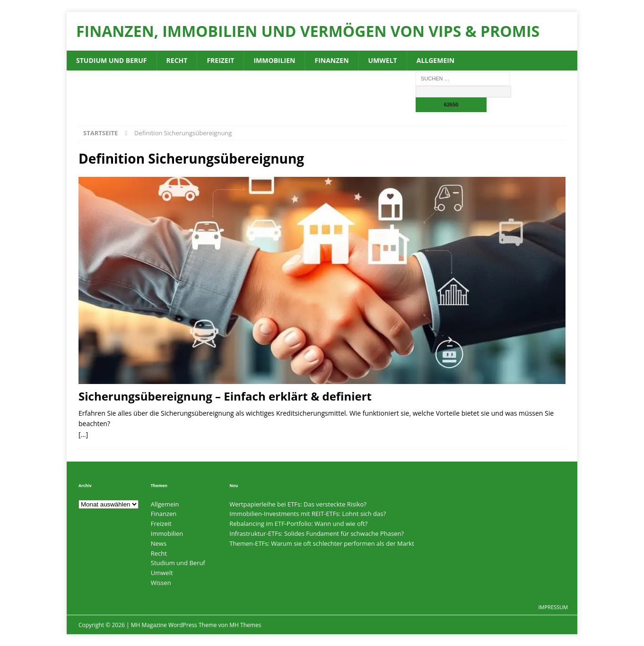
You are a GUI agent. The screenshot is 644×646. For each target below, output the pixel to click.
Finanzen (331, 60)
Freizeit (220, 60)
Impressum (553, 607)
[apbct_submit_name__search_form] (451, 105)
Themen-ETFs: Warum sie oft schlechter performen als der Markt (322, 543)
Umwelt (383, 60)
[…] (83, 434)
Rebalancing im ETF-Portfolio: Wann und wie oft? (298, 524)
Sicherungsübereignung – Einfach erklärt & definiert (225, 396)
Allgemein (436, 60)
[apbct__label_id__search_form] (463, 92)
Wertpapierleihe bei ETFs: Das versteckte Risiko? (298, 504)
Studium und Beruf (112, 60)
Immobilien (274, 60)
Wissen (161, 583)
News (159, 543)
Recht (177, 60)
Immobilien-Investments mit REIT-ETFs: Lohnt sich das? (308, 514)
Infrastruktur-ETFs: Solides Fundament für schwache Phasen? (317, 533)
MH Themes (245, 625)
